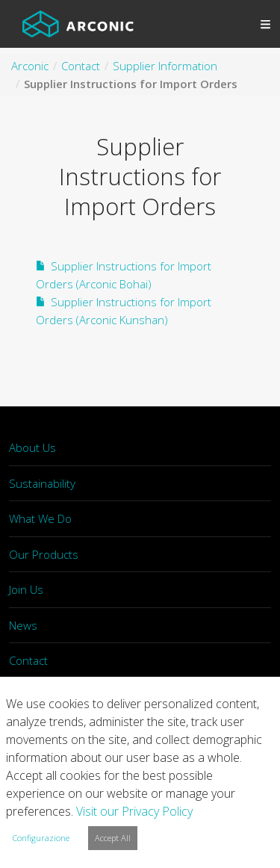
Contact (28, 660)
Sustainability (42, 483)
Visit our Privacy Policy (134, 811)
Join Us (26, 589)
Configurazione (41, 838)
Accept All (113, 838)
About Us (32, 447)
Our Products (44, 554)
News (23, 625)
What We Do (40, 518)
